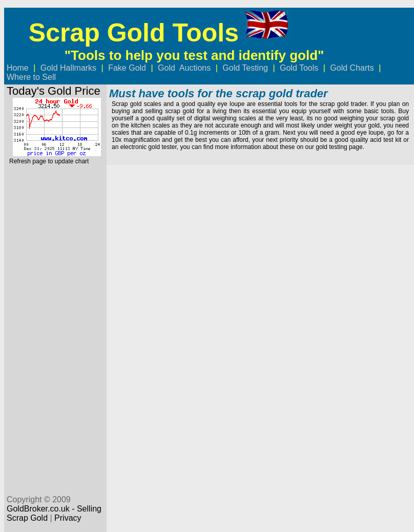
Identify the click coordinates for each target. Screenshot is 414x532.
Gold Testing (246, 68)
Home (18, 68)
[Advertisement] (54, 326)
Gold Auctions (184, 68)
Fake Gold (127, 68)
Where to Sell (32, 77)
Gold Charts (352, 68)
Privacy (68, 518)
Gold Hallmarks (68, 68)
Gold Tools (299, 68)
